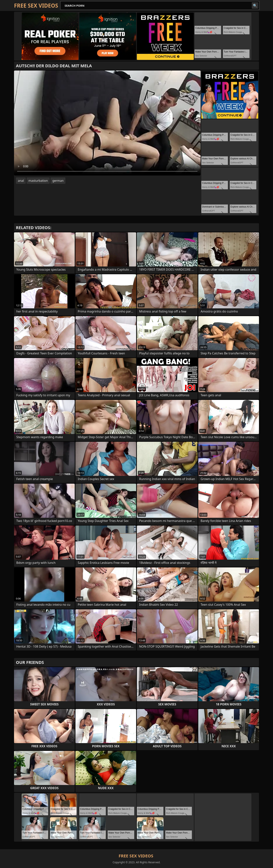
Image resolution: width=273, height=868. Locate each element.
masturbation (38, 181)
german (58, 181)
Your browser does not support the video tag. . (107, 123)
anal (21, 181)
